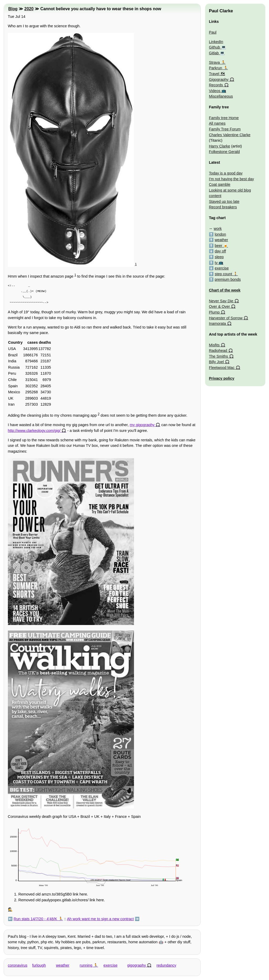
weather (63, 965)
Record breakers (223, 207)
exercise (111, 965)
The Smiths (218, 356)
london (220, 234)
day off (220, 251)
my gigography (142, 425)
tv (216, 263)
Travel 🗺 (217, 74)
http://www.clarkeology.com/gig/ (34, 431)
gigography (136, 965)
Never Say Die (221, 301)
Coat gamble (220, 184)
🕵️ (10, 909)
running (86, 965)
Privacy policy (222, 378)
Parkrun (215, 68)
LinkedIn (216, 42)
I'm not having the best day (231, 179)
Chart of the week (225, 290)
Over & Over (219, 306)
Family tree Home (224, 118)
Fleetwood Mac (222, 368)
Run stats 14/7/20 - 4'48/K (35, 919)
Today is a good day (226, 173)
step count (223, 274)
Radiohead (218, 351)
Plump (214, 312)
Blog (13, 9)
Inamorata (217, 324)
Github (214, 47)
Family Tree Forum (225, 129)
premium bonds (228, 279)
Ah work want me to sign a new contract (100, 919)
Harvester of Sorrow (226, 318)
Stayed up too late (224, 202)
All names (217, 123)
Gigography (219, 80)
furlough (39, 965)
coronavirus (18, 965)
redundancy (166, 965)
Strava (214, 62)
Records (216, 85)
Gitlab (214, 53)
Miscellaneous (221, 96)
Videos (215, 91)
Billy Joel (216, 362)
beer (218, 246)
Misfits (214, 345)
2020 (29, 9)
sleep (219, 257)
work (218, 229)
